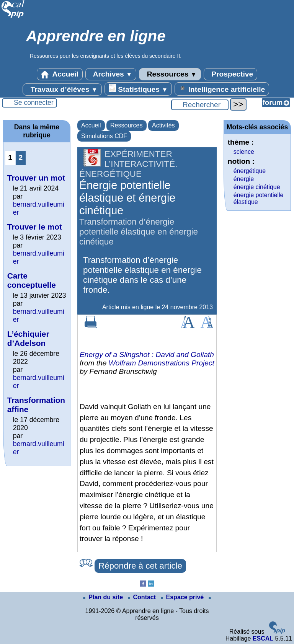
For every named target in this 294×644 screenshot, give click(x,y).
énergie (244, 179)
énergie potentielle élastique (259, 198)
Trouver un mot (36, 178)
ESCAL (263, 638)
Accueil (60, 74)
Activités (163, 125)
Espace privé (183, 597)
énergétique (250, 171)
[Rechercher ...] (200, 105)
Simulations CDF (104, 136)
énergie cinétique (257, 187)
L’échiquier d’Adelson (28, 338)
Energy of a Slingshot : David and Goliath (147, 355)
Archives (111, 74)
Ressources (170, 74)
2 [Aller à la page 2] (20, 157)
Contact (143, 597)
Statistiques (138, 89)
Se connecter (34, 103)
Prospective (230, 74)
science (244, 152)
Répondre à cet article (140, 566)
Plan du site (104, 597)
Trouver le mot (35, 227)
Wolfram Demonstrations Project (162, 363)
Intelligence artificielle (222, 89)
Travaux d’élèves (62, 90)
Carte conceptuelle (32, 280)
